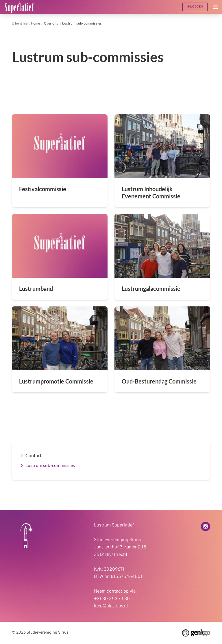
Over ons (51, 24)
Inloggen (195, 7)
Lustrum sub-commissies (82, 24)
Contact (34, 455)
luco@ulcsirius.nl (111, 606)
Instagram (206, 526)
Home (35, 24)
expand (22, 455)
